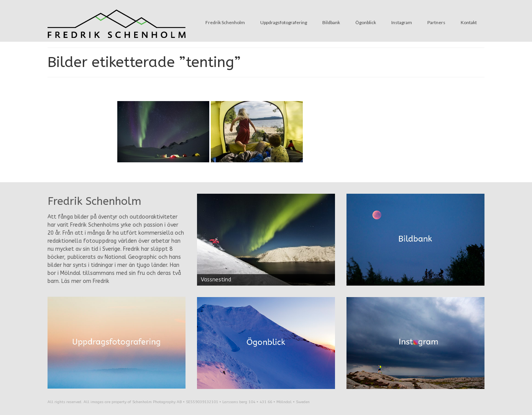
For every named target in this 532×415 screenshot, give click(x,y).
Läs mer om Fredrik (85, 281)
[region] (266, 240)
